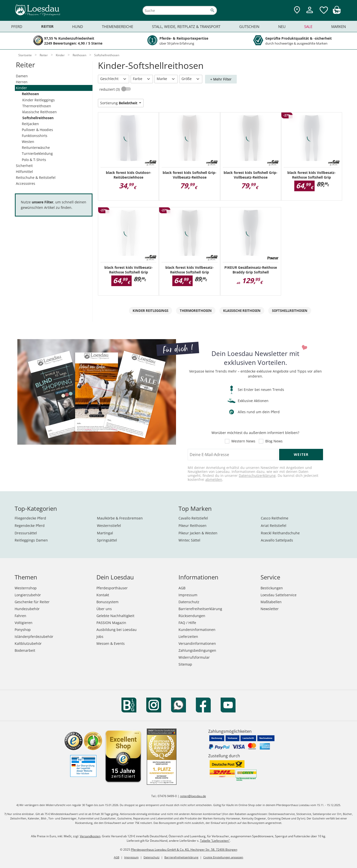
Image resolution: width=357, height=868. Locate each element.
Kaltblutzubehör (28, 643)
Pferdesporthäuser (112, 588)
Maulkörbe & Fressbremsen (120, 518)
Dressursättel (26, 533)
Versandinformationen (197, 643)
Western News (243, 441)
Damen (22, 76)
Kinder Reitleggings (39, 100)
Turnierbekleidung (37, 153)
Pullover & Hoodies (37, 130)
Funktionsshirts (35, 136)
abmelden (214, 479)
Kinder (21, 88)
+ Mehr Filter (221, 79)
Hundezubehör (27, 609)
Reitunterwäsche (36, 148)
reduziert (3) (110, 89)
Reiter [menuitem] (47, 26)
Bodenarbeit (25, 650)
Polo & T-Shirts (34, 160)
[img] (337, 13)
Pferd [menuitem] (17, 27)
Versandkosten (90, 836)
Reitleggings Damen (31, 540)
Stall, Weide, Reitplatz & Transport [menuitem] (186, 27)
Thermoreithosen (37, 106)
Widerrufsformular (194, 657)
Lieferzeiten (188, 637)
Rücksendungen (192, 616)
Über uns (104, 609)
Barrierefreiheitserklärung (200, 609)
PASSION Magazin (111, 623)
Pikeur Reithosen (193, 526)
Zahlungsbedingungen (197, 650)
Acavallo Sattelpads (277, 540)
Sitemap (185, 664)
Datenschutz (189, 602)
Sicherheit (24, 166)
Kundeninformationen (197, 630)
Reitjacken (30, 124)
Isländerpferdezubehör (34, 637)
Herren (22, 82)
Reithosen (30, 94)
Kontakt (103, 595)
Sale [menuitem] (308, 27)
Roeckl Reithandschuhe (280, 533)
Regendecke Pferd (30, 526)
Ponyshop (23, 630)
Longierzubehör (28, 595)
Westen (28, 142)
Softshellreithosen (38, 118)
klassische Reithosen (40, 112)
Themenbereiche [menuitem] (118, 27)
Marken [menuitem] (339, 27)
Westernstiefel (109, 526)
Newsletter (270, 609)
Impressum (188, 595)
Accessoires (26, 183)
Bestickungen (272, 588)
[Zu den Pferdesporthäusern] (297, 10)
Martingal (105, 533)
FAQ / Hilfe (187, 623)
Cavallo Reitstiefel (193, 518)
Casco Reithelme (275, 518)
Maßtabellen (271, 602)
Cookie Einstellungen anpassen (223, 857)
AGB (182, 588)
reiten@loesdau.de (193, 796)
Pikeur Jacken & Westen (198, 533)
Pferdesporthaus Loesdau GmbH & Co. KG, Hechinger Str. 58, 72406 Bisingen (184, 850)
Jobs (100, 637)
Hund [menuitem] (78, 27)
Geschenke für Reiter (32, 602)
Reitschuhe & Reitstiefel (36, 177)
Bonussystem (107, 602)
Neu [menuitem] (282, 27)
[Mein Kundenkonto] (310, 14)
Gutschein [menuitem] (249, 27)
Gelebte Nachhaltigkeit (115, 616)
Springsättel (107, 540)
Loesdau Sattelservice (279, 595)
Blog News (274, 441)
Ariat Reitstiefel (274, 526)
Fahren (20, 616)
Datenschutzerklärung (257, 475)
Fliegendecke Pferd (30, 518)
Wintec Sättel (189, 540)
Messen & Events (111, 643)
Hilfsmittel (24, 172)
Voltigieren (24, 623)
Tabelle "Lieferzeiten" (215, 841)
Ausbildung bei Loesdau (117, 630)
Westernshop (26, 588)
